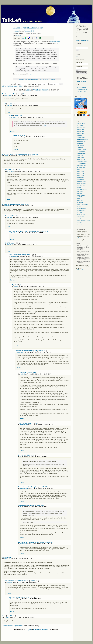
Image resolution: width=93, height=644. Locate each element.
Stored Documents (82, 165)
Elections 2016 (81, 130)
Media (78, 199)
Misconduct (80, 203)
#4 (18, 243)
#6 (14, 104)
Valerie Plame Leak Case (83, 221)
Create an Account (41, 90)
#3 (28, 204)
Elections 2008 (81, 173)
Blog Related (80, 144)
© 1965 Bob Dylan (80, 270)
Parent (9, 112)
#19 (35, 372)
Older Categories (81, 209)
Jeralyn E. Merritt (81, 81)
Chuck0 (6, 618)
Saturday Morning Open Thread (29, 79)
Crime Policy (80, 156)
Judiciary (79, 187)
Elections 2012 (81, 132)
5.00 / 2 (23, 204)
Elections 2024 (81, 134)
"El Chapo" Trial (81, 167)
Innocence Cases (81, 183)
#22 (53, 542)
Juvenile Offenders (82, 189)
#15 (14, 616)
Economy (79, 136)
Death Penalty (80, 158)
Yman (12, 599)
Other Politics (80, 213)
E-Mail (77, 40)
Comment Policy (84, 40)
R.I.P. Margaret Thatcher (47, 79)
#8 (21, 116)
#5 (17, 216)
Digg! (23, 38)
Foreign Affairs (80, 177)
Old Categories (81, 211)
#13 (37, 597)
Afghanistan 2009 (29, 31)
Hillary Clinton (80, 179)
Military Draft (80, 201)
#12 (37, 581)
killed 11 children (55, 42)
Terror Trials (80, 219)
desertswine (8, 95)
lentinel (9, 106)
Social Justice (80, 217)
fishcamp (7, 206)
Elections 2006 (81, 171)
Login (28, 90)
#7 (10, 557)
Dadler (6, 156)
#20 (36, 423)
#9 (34, 255)
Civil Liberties (80, 146)
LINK (44, 126)
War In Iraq (80, 223)
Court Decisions (81, 152)
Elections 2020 (81, 175)
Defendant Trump (81, 128)
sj (21, 457)
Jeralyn (17, 31)
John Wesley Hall (81, 91)
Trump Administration (82, 140)
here (31, 74)
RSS (85, 39)
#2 (37, 154)
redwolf (9, 582)
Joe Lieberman (81, 185)
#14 (19, 170)
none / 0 (9, 104)
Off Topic (79, 207)
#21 (48, 231)
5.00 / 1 (19, 94)
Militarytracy (14, 256)
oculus (9, 245)
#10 (21, 285)
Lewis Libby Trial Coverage (81, 196)
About (81, 39)
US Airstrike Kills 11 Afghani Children (13, 86)
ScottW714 (14, 117)
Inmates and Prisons (82, 181)
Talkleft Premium (81, 215)
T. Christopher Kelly (82, 89)
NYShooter (11, 171)
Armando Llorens (81, 87)
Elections (79, 169)
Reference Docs (81, 138)
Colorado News (81, 124)
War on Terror (80, 225)
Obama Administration (82, 205)
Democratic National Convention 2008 (82, 162)
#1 (23, 94)
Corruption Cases (81, 150)
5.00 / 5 (16, 285)
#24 (46, 487)
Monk (80, 238)
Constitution (80, 148)
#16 (45, 351)
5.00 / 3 (14, 170)
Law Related (80, 191)
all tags (19, 35)
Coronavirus (80, 126)
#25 (43, 505)
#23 (34, 455)
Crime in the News (81, 154)
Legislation (79, 193)
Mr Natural (14, 233)
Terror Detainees (81, 160)
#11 (25, 135)
